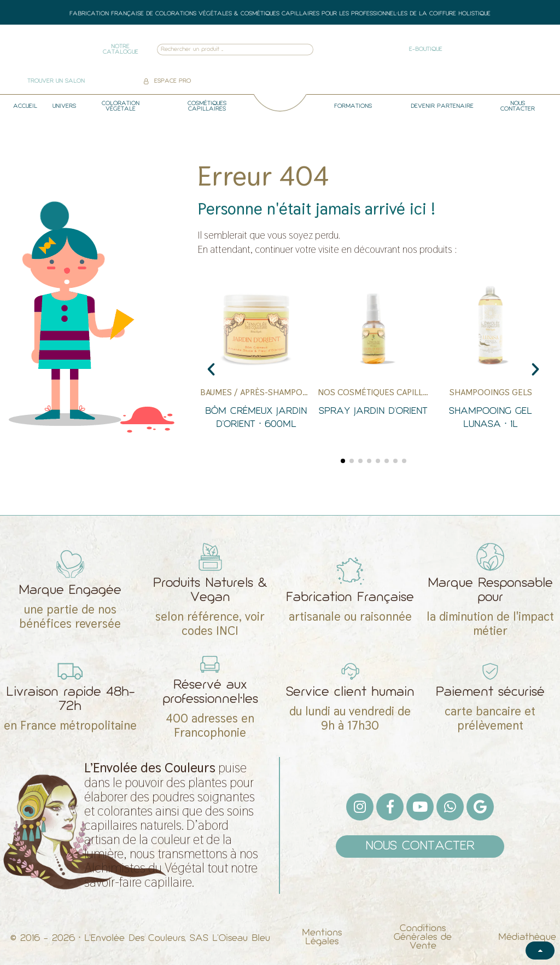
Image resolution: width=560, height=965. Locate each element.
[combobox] (221, 50)
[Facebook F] (390, 807)
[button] (211, 369)
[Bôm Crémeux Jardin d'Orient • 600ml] (256, 364)
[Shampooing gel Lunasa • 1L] (491, 364)
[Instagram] (360, 807)
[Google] (480, 807)
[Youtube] (420, 807)
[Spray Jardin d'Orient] (374, 364)
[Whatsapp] (450, 807)
